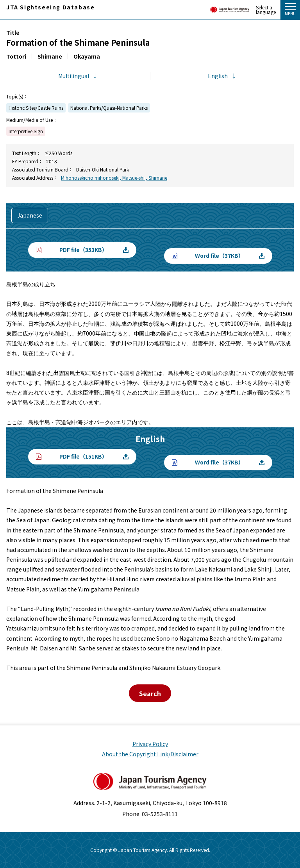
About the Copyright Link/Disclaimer (150, 754)
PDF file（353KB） (83, 250)
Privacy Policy (150, 744)
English (218, 76)
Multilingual (74, 76)
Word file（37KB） (219, 255)
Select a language (266, 10)
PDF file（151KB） (83, 456)
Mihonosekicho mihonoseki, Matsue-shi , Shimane (114, 178)
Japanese (30, 215)
